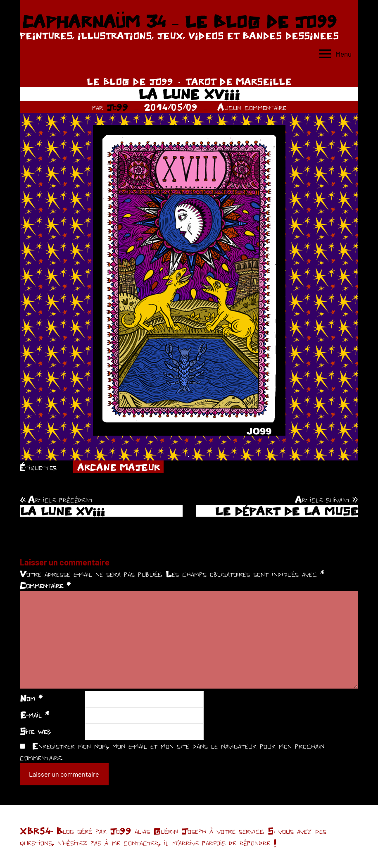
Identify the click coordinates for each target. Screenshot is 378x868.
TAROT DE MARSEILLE (239, 81)
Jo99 (117, 107)
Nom (31, 698)
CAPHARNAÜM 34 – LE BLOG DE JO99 (179, 21)
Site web (35, 731)
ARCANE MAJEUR (119, 467)
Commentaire (45, 585)
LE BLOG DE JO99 (130, 81)
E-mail (34, 715)
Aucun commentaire (252, 107)
